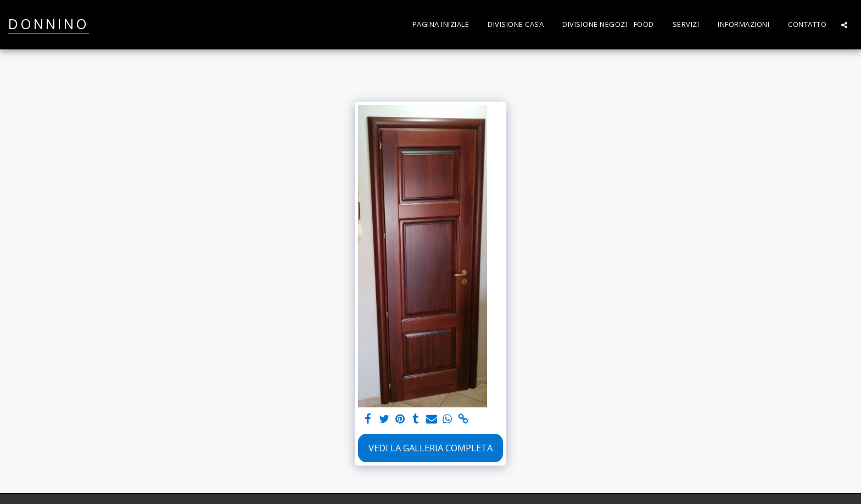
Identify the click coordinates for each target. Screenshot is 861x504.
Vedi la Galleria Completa (431, 448)
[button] (844, 25)
